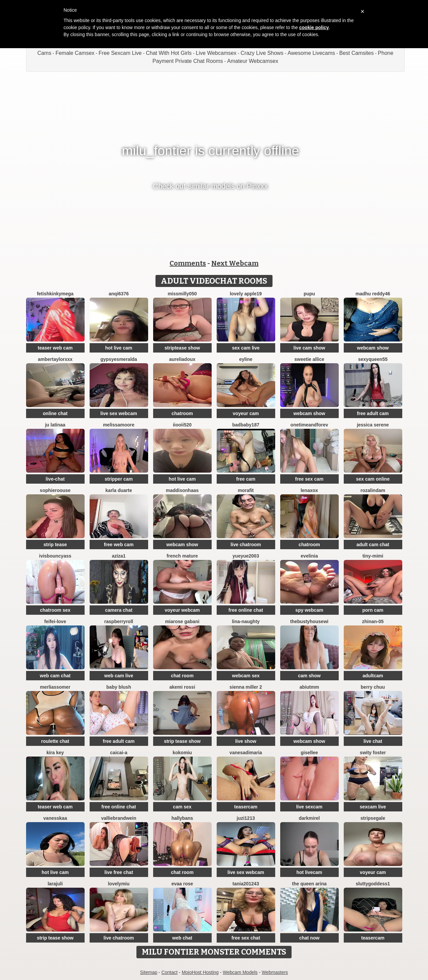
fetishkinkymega (55, 294)
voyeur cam (246, 413)
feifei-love (55, 621)
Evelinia (309, 556)
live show (246, 741)
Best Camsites (357, 53)
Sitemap (149, 972)
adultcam (373, 676)
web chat (182, 938)
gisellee (309, 753)
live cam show (309, 348)
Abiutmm (309, 687)
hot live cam (119, 348)
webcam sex (246, 676)
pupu (309, 294)
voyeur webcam (182, 610)
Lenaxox (309, 490)
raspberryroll (119, 621)
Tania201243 (246, 884)
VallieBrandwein (119, 818)
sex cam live (246, 348)
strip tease (55, 545)
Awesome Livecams (311, 53)
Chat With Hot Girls (169, 53)
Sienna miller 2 (246, 687)
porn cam (373, 610)
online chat (55, 413)
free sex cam (309, 479)
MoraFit (246, 490)
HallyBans (182, 818)
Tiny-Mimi (373, 556)
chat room (182, 676)
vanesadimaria (246, 753)
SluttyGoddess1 (373, 884)
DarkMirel (309, 818)
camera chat (119, 610)
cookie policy (314, 27)
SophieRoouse (55, 490)
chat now (309, 938)
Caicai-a (119, 753)
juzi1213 (246, 818)
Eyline (246, 359)
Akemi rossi (182, 687)
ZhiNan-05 (373, 621)
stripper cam (119, 479)
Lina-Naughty (246, 621)
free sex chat (246, 938)
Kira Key (55, 753)
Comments (188, 263)
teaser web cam (55, 348)
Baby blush (119, 687)
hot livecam (309, 872)
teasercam (246, 807)
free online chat (246, 610)
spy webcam (309, 610)
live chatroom (246, 545)
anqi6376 (119, 294)
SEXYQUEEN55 (373, 359)
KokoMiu (182, 753)
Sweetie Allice (309, 359)
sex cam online (373, 479)
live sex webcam (119, 413)
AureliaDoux (182, 359)
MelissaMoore (119, 425)
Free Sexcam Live (120, 53)
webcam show (373, 348)
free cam (246, 479)
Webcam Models (240, 972)
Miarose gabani (182, 621)
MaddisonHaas (182, 490)
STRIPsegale (373, 818)
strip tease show (182, 741)
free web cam (119, 545)
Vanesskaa (55, 818)
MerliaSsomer (55, 687)
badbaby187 (246, 425)
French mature (182, 556)
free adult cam (373, 413)
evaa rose (182, 884)
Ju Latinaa (55, 425)
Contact (170, 972)
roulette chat (55, 741)
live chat (373, 741)
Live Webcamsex (216, 53)
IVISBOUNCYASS (55, 556)
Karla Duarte (119, 490)
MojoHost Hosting (200, 972)
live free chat (119, 872)
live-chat (55, 479)
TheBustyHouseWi (309, 621)
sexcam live (373, 807)
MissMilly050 (182, 294)
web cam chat (55, 676)
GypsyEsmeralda (119, 359)
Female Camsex (75, 53)
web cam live (119, 676)
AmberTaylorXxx (55, 359)
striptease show (182, 348)
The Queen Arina (309, 884)
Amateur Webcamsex (253, 61)
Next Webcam (235, 263)
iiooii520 (182, 425)
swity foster (373, 753)
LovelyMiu (119, 884)
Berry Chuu (373, 687)
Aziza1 (119, 556)
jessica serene (373, 425)
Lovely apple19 (246, 294)
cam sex (182, 807)
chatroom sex (55, 610)
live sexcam (309, 807)
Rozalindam (373, 490)
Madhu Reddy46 (373, 294)
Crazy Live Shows (262, 53)
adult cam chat (373, 545)
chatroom (182, 413)
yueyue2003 (246, 556)
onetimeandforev (309, 425)
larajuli (55, 884)
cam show (309, 676)
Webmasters (275, 972)
